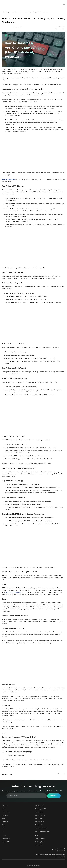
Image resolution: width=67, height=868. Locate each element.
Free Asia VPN (39, 825)
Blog (7, 12)
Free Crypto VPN (39, 822)
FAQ (3, 825)
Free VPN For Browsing (41, 828)
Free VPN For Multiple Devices (43, 831)
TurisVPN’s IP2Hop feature (13, 592)
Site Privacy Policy (40, 842)
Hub (3, 831)
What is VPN (5, 822)
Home (3, 12)
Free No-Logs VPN (40, 815)
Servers (4, 835)
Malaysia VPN (6, 842)
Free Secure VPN (39, 812)
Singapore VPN (6, 839)
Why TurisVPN (6, 812)
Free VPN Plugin (39, 818)
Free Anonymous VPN (41, 809)
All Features (5, 815)
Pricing (4, 818)
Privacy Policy (39, 845)
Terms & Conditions (40, 839)
